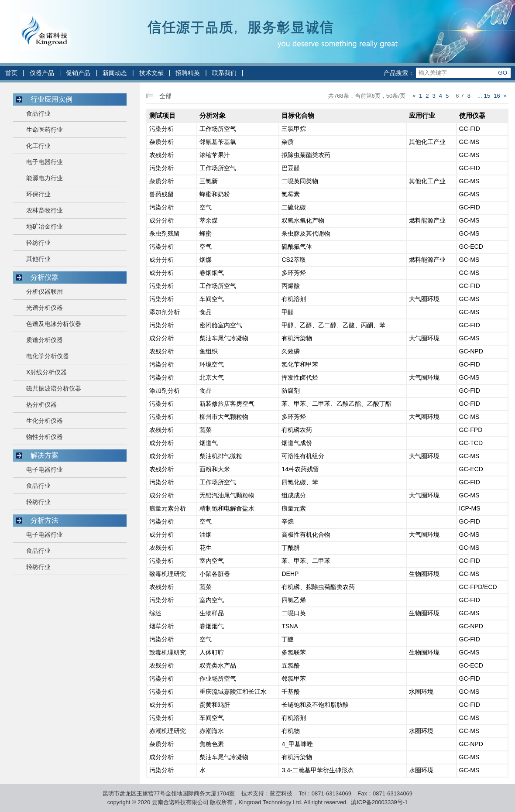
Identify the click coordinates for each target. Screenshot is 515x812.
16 (497, 96)
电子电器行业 (45, 162)
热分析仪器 (41, 404)
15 (487, 96)
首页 (11, 73)
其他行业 (38, 259)
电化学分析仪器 (48, 356)
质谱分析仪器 (45, 340)
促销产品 (78, 73)
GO (503, 73)
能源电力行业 (45, 178)
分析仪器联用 (45, 291)
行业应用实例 (51, 99)
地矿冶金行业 (45, 226)
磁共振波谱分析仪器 (54, 388)
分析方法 (45, 520)
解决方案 (45, 455)
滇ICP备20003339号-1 (379, 802)
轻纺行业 (38, 243)
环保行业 (38, 194)
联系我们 (224, 73)
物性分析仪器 (45, 437)
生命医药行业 (45, 130)
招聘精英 (188, 73)
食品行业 (38, 113)
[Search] (455, 73)
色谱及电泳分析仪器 (54, 324)
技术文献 (151, 73)
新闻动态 (115, 73)
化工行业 (38, 146)
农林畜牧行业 (45, 210)
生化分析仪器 (45, 421)
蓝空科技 (281, 793)
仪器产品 (42, 73)
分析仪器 (45, 277)
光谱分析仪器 (45, 308)
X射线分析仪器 (46, 372)
